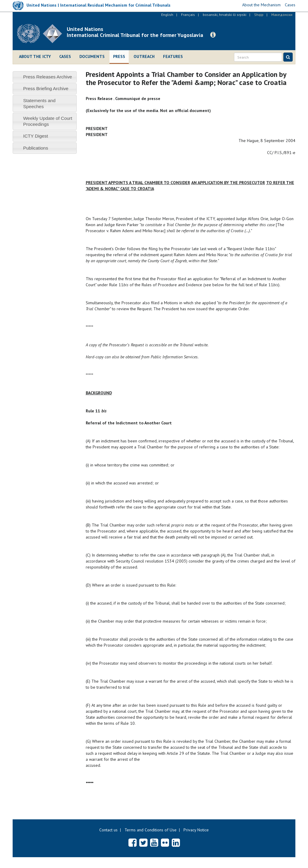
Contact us (108, 830)
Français (188, 15)
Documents (92, 56)
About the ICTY (35, 56)
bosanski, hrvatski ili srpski (225, 15)
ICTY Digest (36, 136)
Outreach (144, 56)
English (167, 15)
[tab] (45, 77)
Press (119, 56)
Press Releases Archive (48, 77)
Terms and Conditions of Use (151, 830)
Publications (36, 148)
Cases (65, 56)
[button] (213, 35)
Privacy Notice (196, 830)
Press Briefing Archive (46, 88)
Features (173, 56)
